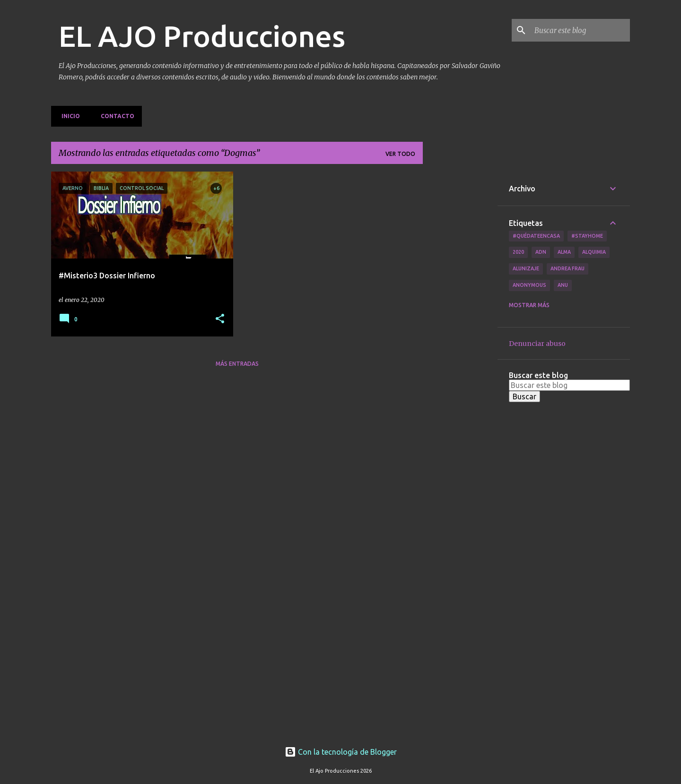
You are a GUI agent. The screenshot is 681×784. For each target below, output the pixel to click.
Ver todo (400, 154)
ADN (541, 252)
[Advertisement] (460, 313)
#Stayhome (587, 236)
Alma (564, 252)
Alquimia (594, 252)
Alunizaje (526, 268)
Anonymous (529, 285)
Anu (563, 285)
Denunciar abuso (537, 344)
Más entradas (237, 364)
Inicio (68, 116)
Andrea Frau (567, 268)
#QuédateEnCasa (536, 236)
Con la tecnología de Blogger (341, 752)
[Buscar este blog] (580, 30)
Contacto (115, 116)
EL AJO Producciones (202, 36)
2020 (518, 252)
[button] (220, 319)
